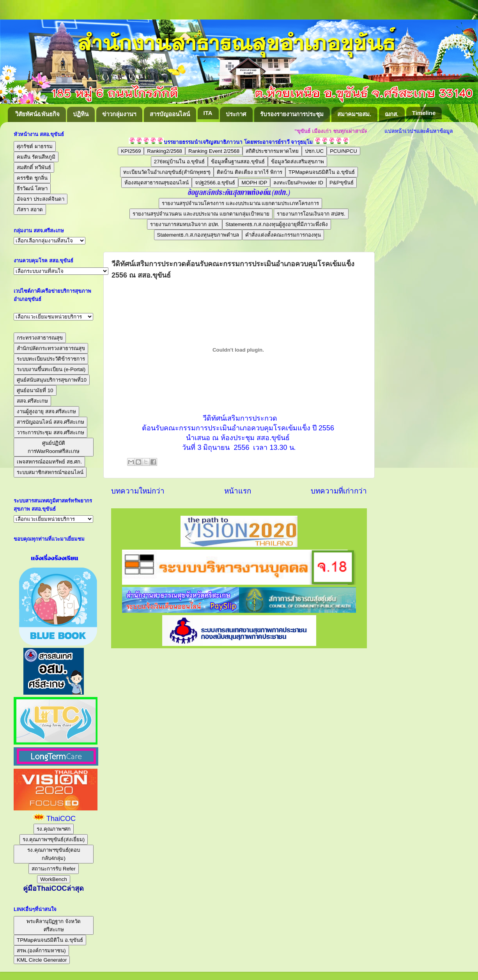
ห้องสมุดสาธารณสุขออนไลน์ (157, 183)
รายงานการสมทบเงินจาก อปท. (185, 224)
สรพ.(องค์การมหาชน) (41, 951)
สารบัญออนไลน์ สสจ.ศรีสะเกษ (50, 422)
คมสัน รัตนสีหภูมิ (36, 157)
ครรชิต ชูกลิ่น (32, 178)
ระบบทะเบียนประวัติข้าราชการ (51, 359)
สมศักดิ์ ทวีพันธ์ (34, 167)
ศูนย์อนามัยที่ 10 (35, 390)
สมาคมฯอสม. (354, 114)
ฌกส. (392, 114)
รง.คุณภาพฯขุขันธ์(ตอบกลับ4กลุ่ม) (54, 854)
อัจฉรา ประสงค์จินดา (41, 199)
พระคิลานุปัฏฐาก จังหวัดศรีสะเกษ (54, 925)
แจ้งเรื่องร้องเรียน (54, 558)
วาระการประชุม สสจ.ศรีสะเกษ (50, 433)
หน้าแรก (238, 491)
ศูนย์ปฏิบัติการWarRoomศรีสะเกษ (54, 447)
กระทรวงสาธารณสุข (40, 338)
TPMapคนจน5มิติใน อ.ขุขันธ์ (322, 172)
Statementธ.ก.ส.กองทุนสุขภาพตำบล (198, 235)
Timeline (424, 113)
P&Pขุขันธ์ (342, 183)
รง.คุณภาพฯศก (54, 829)
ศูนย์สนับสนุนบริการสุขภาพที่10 (52, 380)
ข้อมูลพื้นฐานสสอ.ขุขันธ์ (238, 162)
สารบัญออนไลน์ (170, 114)
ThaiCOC (61, 819)
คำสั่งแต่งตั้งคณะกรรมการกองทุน (283, 235)
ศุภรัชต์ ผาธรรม (35, 146)
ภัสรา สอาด (30, 210)
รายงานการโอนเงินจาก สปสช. (311, 214)
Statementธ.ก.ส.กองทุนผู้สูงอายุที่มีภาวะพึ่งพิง (277, 224)
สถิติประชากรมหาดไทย (272, 151)
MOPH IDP (254, 183)
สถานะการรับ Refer (53, 869)
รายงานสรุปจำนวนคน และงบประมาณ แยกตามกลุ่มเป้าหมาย (201, 214)
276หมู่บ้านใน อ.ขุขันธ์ (180, 162)
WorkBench (54, 879)
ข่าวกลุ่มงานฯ (119, 114)
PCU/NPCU (343, 151)
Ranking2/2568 (165, 151)
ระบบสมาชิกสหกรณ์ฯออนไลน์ (50, 472)
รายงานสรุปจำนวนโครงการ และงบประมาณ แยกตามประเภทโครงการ (240, 203)
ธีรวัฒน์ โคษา (32, 188)
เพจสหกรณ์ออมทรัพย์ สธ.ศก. (49, 462)
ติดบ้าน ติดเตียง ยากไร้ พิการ (250, 172)
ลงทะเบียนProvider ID (298, 183)
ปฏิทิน (81, 114)
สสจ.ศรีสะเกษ (32, 401)
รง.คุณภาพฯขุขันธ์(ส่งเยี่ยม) (54, 839)
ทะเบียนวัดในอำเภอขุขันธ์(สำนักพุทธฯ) (167, 172)
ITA (208, 113)
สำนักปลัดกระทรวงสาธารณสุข (51, 348)
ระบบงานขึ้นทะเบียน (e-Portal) (51, 369)
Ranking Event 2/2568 (214, 151)
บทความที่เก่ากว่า (339, 491)
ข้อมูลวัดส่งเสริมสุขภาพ (297, 162)
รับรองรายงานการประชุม (292, 114)
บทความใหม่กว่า (138, 491)
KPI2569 (131, 151)
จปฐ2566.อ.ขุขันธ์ (215, 183)
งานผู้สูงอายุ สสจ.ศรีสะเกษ (46, 411)
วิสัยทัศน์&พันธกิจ (37, 114)
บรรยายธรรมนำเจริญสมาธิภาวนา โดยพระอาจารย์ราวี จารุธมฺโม (238, 142)
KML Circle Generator (42, 960)
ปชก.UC (314, 151)
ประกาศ (236, 114)
